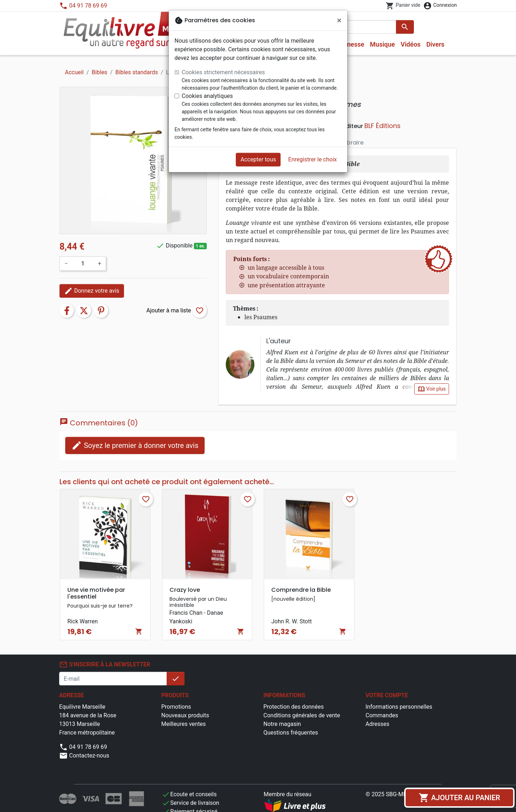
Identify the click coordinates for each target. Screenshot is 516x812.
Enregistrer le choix (312, 159)
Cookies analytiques (207, 96)
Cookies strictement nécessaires (223, 72)
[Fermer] (339, 20)
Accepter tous (258, 159)
